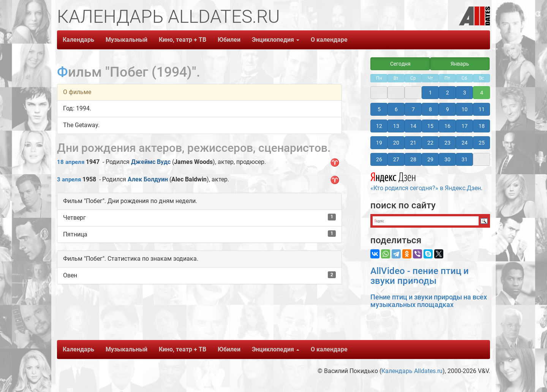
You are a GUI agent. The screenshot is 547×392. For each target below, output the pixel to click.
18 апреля (71, 162)
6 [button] (396, 109)
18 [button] (482, 126)
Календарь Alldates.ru (412, 371)
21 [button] (413, 143)
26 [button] (379, 159)
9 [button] (447, 109)
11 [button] (482, 109)
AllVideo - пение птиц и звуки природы (420, 276)
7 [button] (413, 109)
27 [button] (396, 159)
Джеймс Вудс (151, 162)
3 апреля (69, 179)
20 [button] (396, 143)
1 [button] (430, 93)
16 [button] (447, 126)
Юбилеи (229, 40)
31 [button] (465, 159)
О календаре (329, 40)
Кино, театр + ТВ (183, 40)
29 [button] (430, 159)
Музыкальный (126, 40)
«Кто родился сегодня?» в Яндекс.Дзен (426, 181)
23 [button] (447, 143)
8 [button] (430, 109)
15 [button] (430, 126)
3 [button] (465, 93)
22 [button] (430, 143)
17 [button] (465, 126)
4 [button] (482, 93)
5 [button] (379, 109)
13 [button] (396, 126)
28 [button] (413, 159)
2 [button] (447, 93)
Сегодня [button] (400, 64)
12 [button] (379, 126)
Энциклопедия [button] (276, 40)
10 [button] (465, 109)
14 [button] (413, 126)
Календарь (78, 40)
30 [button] (447, 159)
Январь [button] (460, 64)
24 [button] (465, 143)
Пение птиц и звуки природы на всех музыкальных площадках (429, 301)
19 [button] (379, 143)
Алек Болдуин (148, 179)
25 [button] (482, 143)
